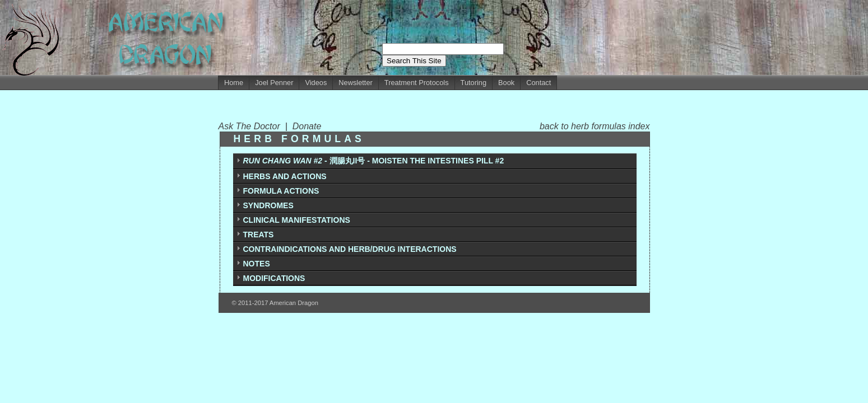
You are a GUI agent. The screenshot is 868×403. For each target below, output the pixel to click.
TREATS (259, 235)
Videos (316, 83)
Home (234, 83)
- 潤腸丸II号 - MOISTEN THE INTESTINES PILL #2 (374, 161)
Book (506, 83)
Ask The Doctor (252, 126)
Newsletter (355, 83)
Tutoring (474, 83)
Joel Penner (274, 83)
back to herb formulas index (595, 126)
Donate (307, 126)
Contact (539, 83)
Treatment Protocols (417, 83)
